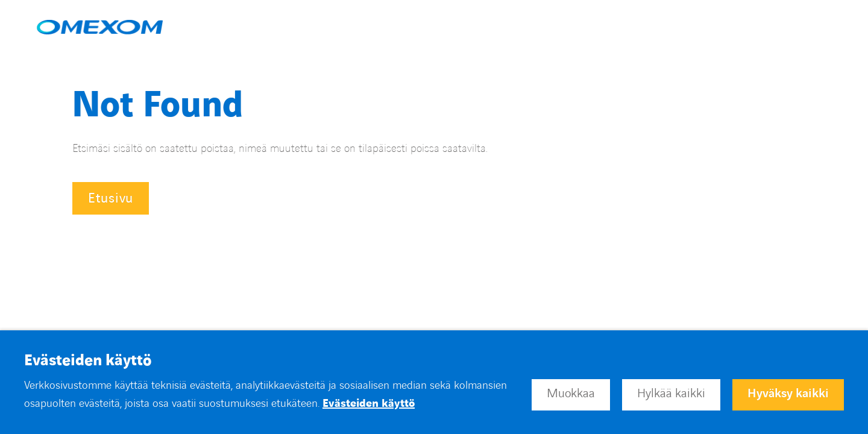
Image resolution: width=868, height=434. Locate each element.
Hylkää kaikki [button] (671, 394)
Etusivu (111, 199)
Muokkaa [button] (571, 394)
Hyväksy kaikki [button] (788, 394)
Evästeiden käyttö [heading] (88, 361)
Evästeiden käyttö (369, 404)
